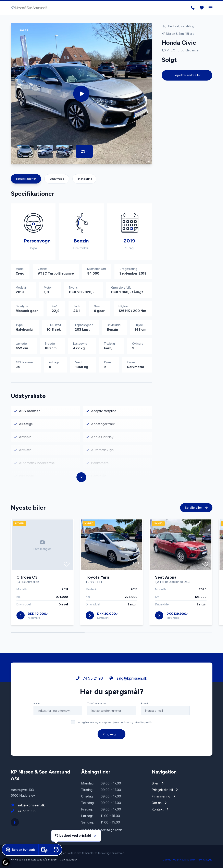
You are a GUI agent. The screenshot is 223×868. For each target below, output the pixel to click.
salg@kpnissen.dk (31, 805)
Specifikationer (26, 179)
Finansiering (84, 179)
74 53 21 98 (27, 811)
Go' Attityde (205, 860)
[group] (81, 94)
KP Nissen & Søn (173, 34)
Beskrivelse (57, 179)
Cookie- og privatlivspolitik (179, 860)
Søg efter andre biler (187, 75)
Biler (189, 34)
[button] (135, 155)
